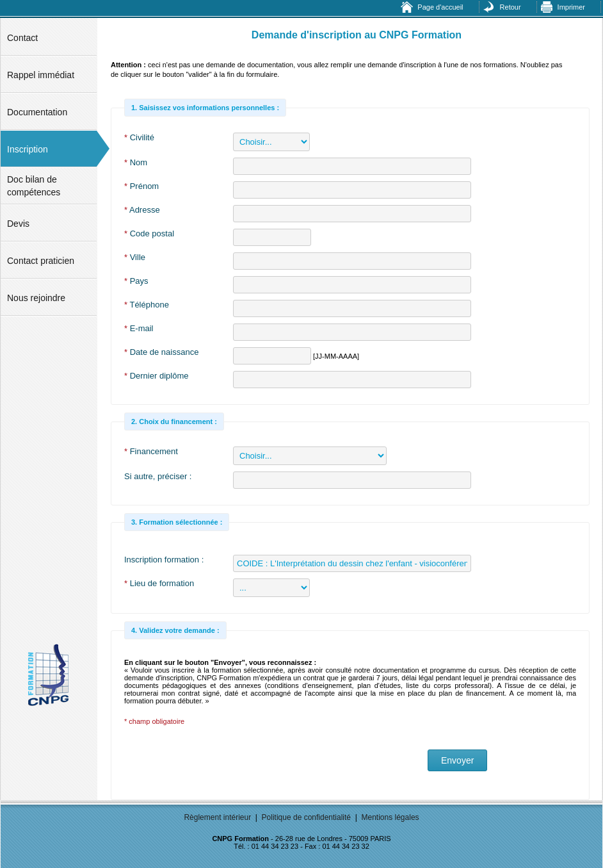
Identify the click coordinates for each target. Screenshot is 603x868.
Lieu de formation (159, 583)
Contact (22, 38)
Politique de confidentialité (306, 817)
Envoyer (457, 760)
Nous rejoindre (36, 298)
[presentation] (221, 762)
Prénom (141, 186)
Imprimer (571, 7)
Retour (511, 7)
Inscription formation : (164, 560)
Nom (136, 162)
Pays (136, 281)
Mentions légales (390, 817)
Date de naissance (161, 352)
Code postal (149, 233)
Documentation (37, 112)
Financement (151, 451)
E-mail (139, 328)
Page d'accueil (440, 7)
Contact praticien (41, 261)
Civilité (139, 137)
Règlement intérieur (217, 817)
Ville (135, 257)
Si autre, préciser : (158, 476)
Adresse (142, 210)
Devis (18, 224)
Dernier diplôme (156, 376)
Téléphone (147, 305)
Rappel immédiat (41, 75)
